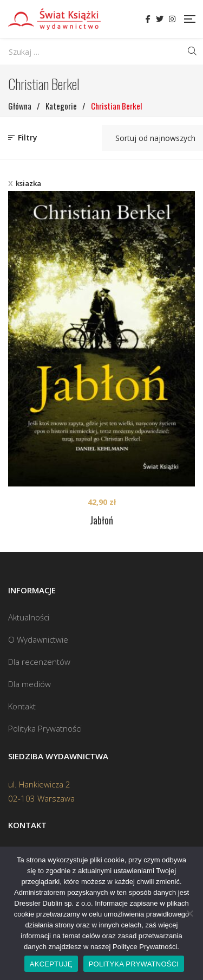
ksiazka (28, 183)
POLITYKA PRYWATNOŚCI (134, 964)
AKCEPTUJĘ (51, 964)
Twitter (160, 19)
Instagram (172, 19)
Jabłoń (101, 520)
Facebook (148, 19)
